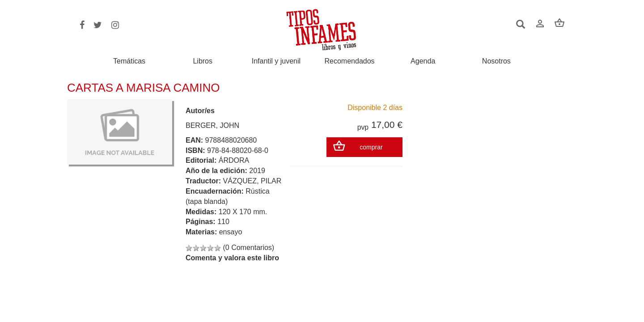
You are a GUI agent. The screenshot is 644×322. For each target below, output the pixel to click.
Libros (203, 61)
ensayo (231, 232)
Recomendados (350, 61)
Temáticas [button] (129, 61)
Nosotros (496, 61)
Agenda (423, 61)
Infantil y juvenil (276, 61)
